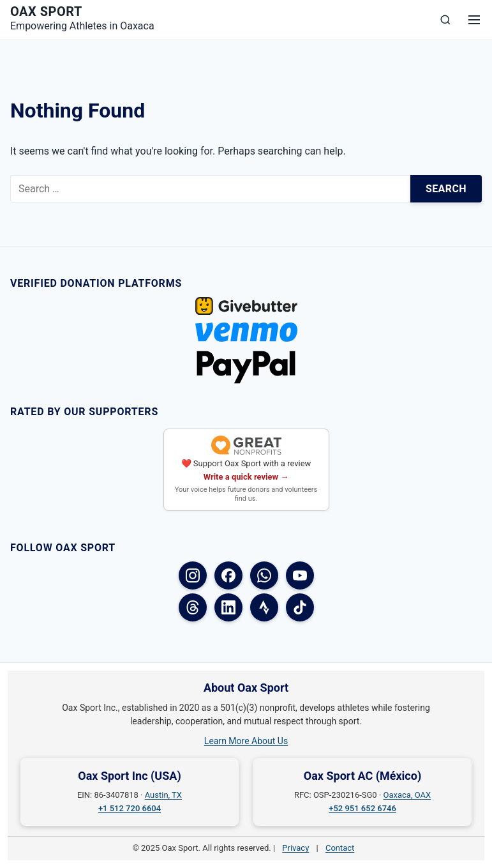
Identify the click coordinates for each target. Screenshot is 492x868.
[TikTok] (300, 607)
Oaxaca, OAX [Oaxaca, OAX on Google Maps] (407, 795)
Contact (340, 848)
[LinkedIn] (228, 607)
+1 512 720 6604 (130, 808)
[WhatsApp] (264, 575)
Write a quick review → (246, 477)
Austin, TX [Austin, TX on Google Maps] (163, 795)
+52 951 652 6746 (362, 808)
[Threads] (193, 607)
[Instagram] (193, 575)
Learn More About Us (246, 741)
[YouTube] (300, 575)
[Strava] (264, 607)
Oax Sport (46, 11)
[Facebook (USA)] (228, 575)
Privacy (295, 848)
